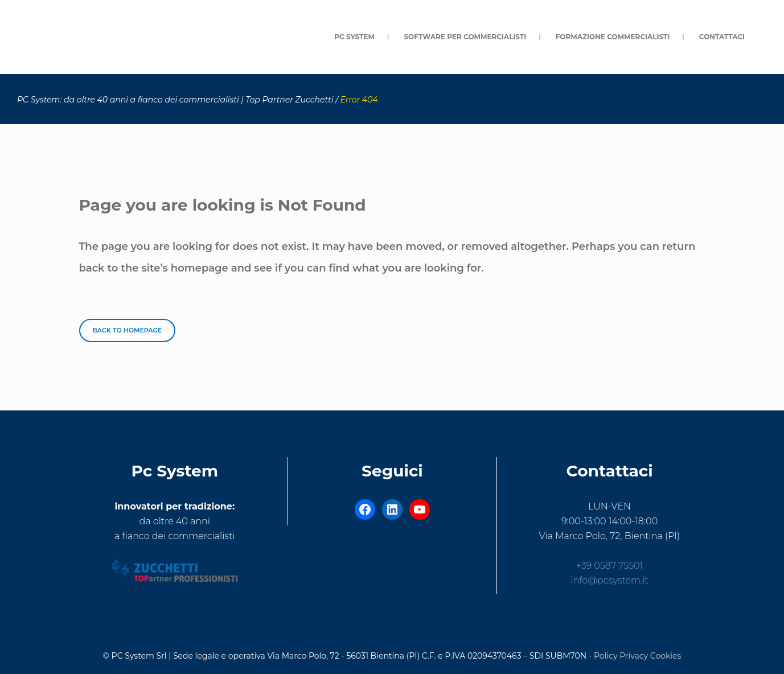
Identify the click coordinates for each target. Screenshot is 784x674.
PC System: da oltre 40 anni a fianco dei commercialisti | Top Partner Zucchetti (175, 100)
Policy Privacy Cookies (638, 656)
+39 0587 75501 (609, 566)
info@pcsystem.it (610, 580)
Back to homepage (128, 330)
